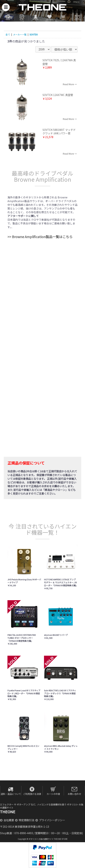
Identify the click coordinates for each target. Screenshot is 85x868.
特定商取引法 (25, 820)
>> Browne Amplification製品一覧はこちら (40, 237)
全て (8, 34)
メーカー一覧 (20, 34)
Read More (68, 84)
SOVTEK (34, 34)
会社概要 (7, 820)
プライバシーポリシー (50, 820)
